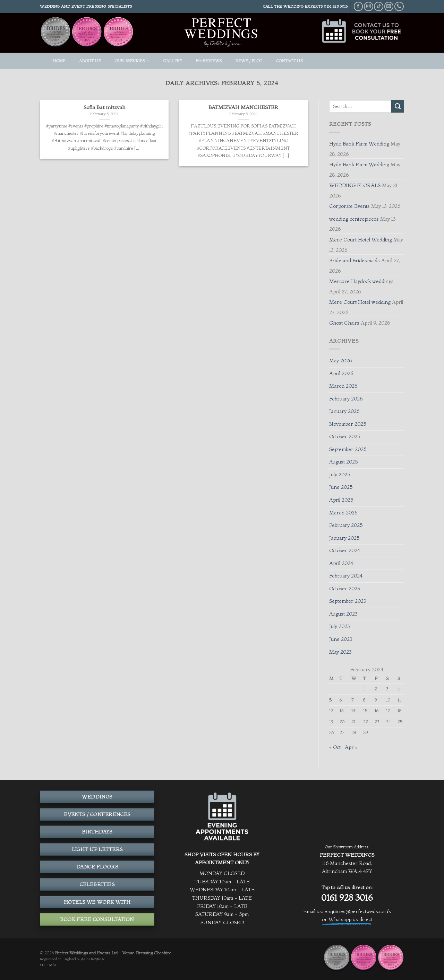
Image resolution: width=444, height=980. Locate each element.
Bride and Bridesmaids (355, 261)
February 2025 (346, 525)
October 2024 (345, 550)
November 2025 (348, 424)
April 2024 (341, 563)
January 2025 (344, 538)
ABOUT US (90, 61)
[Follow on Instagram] (369, 6)
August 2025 (343, 462)
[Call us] (399, 6)
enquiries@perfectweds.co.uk (358, 911)
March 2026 (343, 386)
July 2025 (340, 475)
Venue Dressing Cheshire (147, 953)
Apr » (351, 747)
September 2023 (348, 601)
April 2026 (341, 373)
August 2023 (343, 614)
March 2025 (343, 513)
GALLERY (173, 61)
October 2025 (345, 436)
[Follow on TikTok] (379, 6)
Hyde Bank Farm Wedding (359, 144)
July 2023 (339, 626)
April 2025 (341, 500)
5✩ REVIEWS (209, 61)
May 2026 (340, 361)
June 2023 (341, 639)
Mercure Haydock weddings (361, 281)
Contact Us (289, 61)
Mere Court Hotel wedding (360, 302)
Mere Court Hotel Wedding (361, 240)
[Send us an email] (389, 6)
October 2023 (344, 589)
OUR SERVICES (132, 61)
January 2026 (344, 411)
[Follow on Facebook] (358, 6)
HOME (59, 61)
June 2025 (341, 487)
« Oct (335, 747)
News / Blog (249, 61)
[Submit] (398, 106)
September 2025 (348, 449)
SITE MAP (49, 965)
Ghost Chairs (344, 323)
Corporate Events (349, 206)
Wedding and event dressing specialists (86, 6)
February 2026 (346, 399)
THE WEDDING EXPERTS (298, 6)
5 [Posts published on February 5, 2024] (330, 700)
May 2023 (340, 652)
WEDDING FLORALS (355, 185)
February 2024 (346, 576)
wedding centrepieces (354, 219)
